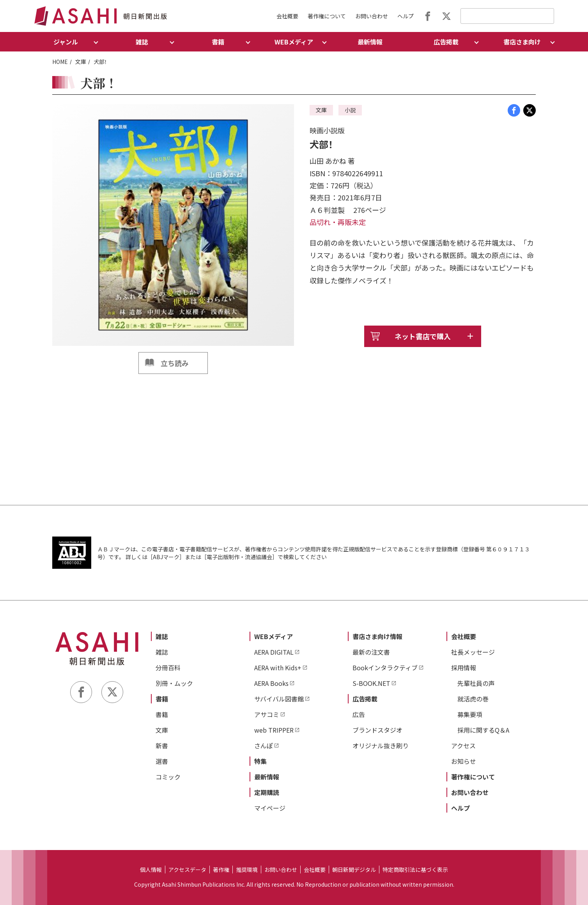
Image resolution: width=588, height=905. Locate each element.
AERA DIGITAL (274, 652)
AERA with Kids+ (278, 668)
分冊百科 (168, 668)
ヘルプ (406, 16)
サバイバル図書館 (279, 699)
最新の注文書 (371, 652)
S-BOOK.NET (371, 683)
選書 (162, 761)
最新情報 (370, 42)
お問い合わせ (372, 16)
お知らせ (464, 761)
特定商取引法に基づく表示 (415, 870)
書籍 (162, 699)
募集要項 (470, 714)
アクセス (463, 746)
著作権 (221, 870)
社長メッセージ (473, 652)
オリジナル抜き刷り (381, 746)
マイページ (270, 808)
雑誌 (162, 636)
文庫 (81, 62)
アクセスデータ (187, 870)
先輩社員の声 (476, 683)
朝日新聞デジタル (354, 870)
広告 (359, 714)
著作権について (327, 16)
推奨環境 (247, 870)
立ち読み (175, 363)
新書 (162, 746)
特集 (260, 761)
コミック (168, 777)
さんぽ (264, 746)
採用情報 (464, 668)
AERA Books (271, 683)
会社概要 (287, 16)
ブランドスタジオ (377, 730)
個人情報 (151, 870)
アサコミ (267, 714)
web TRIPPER (274, 730)
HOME (60, 62)
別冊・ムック (174, 683)
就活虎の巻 (473, 699)
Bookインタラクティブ (385, 668)
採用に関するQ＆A (483, 730)
